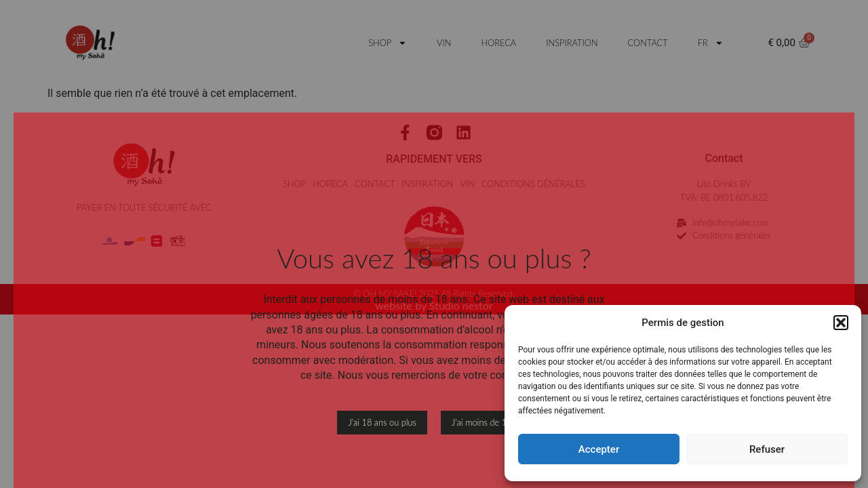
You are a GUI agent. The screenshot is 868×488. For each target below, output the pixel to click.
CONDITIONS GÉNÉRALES (533, 184)
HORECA (498, 43)
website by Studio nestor (434, 305)
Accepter (599, 449)
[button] (841, 323)
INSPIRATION (572, 43)
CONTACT (648, 43)
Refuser (767, 449)
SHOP (388, 43)
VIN (444, 43)
